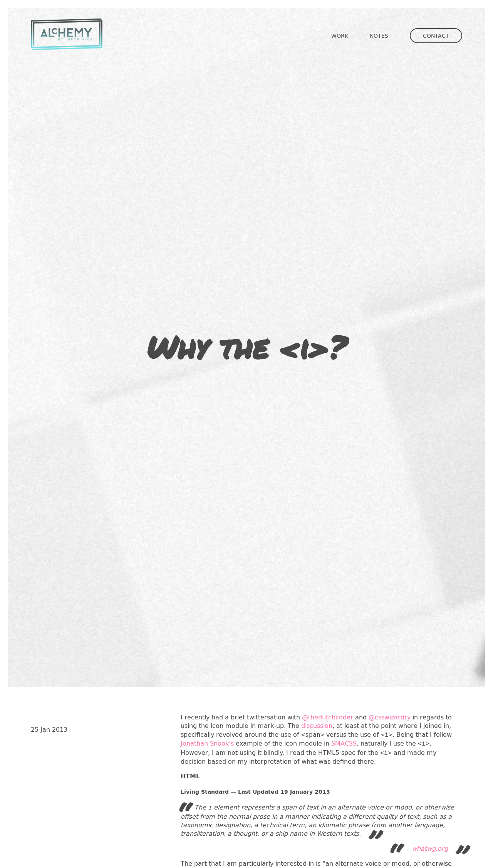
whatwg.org (430, 848)
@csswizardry (390, 717)
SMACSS (344, 743)
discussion (317, 725)
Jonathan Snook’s (207, 743)
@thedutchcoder (328, 717)
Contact (436, 36)
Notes (379, 36)
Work (340, 36)
